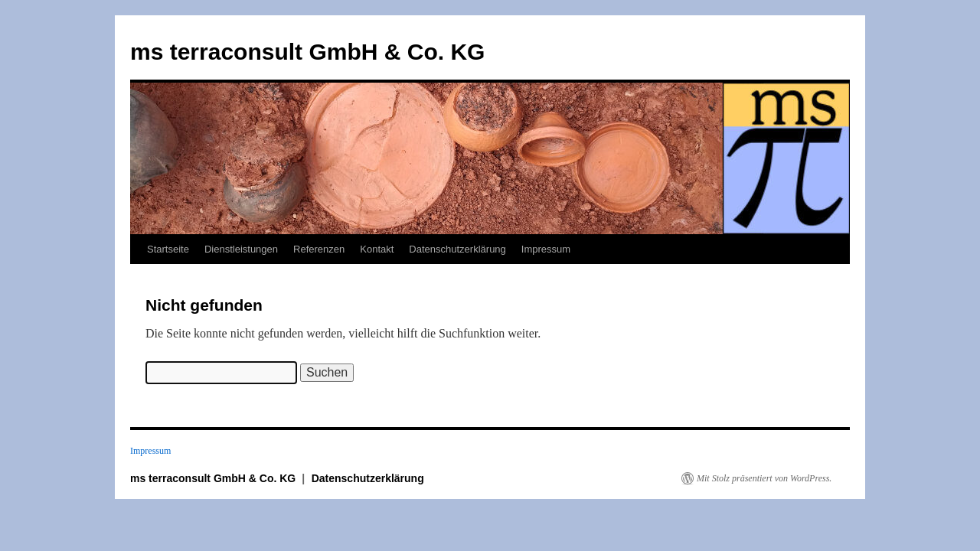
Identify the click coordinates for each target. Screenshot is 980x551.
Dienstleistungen (241, 249)
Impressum (546, 249)
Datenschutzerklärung (457, 249)
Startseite (168, 249)
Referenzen (319, 249)
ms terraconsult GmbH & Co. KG (307, 52)
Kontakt (377, 249)
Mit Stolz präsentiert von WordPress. (764, 478)
